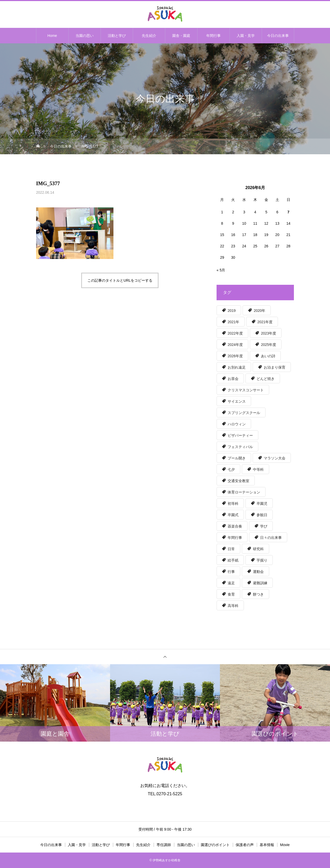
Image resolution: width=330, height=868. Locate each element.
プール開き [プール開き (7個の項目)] (237, 458)
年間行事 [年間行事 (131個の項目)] (235, 538)
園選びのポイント (215, 845)
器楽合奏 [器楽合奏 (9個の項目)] (235, 526)
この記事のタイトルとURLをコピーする (120, 280)
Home (52, 36)
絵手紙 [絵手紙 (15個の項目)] (233, 560)
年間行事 (213, 36)
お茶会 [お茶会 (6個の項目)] (233, 379)
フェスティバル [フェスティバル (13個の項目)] (240, 447)
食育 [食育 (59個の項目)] (231, 594)
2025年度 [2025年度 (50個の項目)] (269, 345)
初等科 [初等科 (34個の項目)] (233, 504)
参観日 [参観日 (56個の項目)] (262, 515)
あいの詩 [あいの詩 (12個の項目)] (268, 356)
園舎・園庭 (181, 36)
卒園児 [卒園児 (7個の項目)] (262, 504)
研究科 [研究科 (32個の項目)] (258, 549)
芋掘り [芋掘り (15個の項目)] (262, 560)
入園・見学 (246, 36)
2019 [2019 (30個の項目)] (232, 311)
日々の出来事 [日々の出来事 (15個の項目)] (271, 538)
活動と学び (117, 36)
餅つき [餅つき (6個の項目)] (258, 594)
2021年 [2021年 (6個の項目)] (233, 322)
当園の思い (85, 36)
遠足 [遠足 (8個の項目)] (231, 583)
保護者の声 (245, 845)
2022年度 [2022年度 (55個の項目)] (235, 333)
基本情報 (267, 845)
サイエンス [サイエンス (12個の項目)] (237, 401)
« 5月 (221, 270)
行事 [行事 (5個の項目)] (231, 572)
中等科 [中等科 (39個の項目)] (258, 469)
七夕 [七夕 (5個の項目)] (231, 469)
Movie (285, 845)
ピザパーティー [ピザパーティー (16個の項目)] (240, 435)
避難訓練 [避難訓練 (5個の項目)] (260, 583)
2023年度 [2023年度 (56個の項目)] (269, 333)
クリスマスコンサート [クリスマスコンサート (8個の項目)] (246, 390)
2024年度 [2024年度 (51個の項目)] (235, 345)
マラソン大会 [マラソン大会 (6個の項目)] (275, 458)
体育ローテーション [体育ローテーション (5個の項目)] (244, 492)
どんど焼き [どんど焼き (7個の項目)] (266, 379)
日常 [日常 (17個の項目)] (231, 549)
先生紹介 (149, 36)
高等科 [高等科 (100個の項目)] (233, 606)
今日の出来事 (278, 36)
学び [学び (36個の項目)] (264, 526)
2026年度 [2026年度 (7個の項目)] (235, 356)
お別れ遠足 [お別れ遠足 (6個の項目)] (237, 367)
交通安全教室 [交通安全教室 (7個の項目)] (238, 481)
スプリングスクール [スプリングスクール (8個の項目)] (244, 413)
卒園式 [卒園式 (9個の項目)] (233, 515)
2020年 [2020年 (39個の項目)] (259, 311)
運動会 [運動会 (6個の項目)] (258, 572)
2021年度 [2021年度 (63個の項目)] (265, 322)
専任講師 (164, 845)
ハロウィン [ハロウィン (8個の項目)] (237, 424)
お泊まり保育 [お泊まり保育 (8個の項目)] (275, 367)
